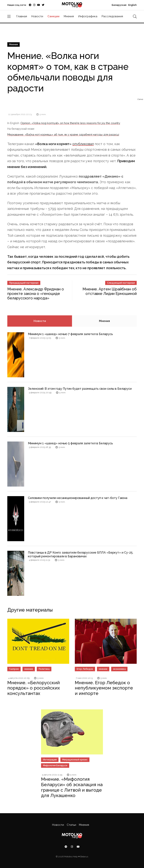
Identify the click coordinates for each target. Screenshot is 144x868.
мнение (29, 669)
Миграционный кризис (75, 760)
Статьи (71, 825)
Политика (44, 669)
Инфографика (88, 16)
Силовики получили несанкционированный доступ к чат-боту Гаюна (78, 498)
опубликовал (83, 144)
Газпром (14, 669)
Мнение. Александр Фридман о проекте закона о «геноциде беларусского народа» (36, 294)
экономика (119, 669)
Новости (37, 16)
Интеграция (50, 760)
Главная (22, 16)
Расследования (112, 16)
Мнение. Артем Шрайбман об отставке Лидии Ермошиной (110, 291)
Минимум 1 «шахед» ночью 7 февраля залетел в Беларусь (70, 334)
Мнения (69, 16)
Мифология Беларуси (55, 766)
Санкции (53, 16)
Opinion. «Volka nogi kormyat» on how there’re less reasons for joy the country (70, 123)
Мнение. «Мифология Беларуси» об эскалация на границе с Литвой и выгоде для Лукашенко (72, 787)
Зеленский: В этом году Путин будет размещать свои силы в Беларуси (80, 389)
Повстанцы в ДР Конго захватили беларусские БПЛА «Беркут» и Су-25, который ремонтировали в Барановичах (81, 554)
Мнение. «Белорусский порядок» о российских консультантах (34, 688)
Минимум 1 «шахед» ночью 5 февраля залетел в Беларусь (70, 443)
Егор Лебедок (85, 669)
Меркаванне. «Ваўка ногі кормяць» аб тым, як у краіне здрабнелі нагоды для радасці (63, 134)
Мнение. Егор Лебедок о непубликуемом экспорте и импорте (104, 688)
